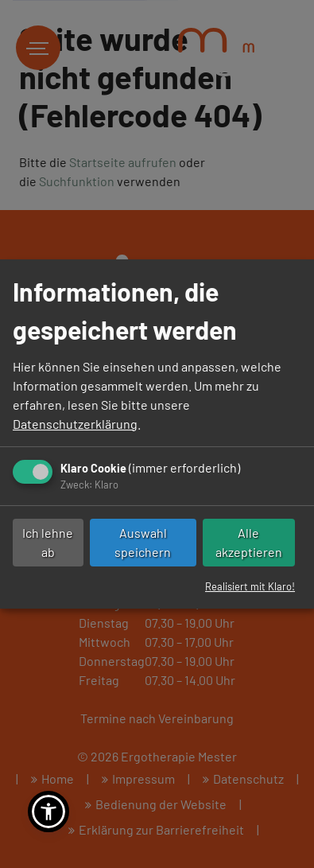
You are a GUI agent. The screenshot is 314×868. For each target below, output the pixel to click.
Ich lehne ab (48, 542)
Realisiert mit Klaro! (250, 586)
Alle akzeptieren (249, 542)
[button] (48, 812)
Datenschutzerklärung (75, 424)
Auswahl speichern (143, 542)
